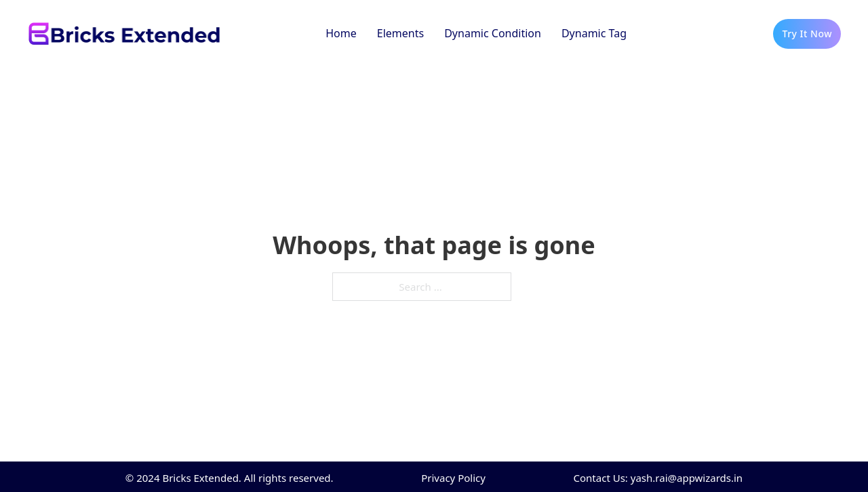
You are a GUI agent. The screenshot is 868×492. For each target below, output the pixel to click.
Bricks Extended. (201, 478)
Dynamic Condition (493, 33)
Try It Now (807, 34)
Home (341, 33)
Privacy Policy (453, 478)
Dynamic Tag (594, 33)
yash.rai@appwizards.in (687, 478)
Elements (400, 33)
